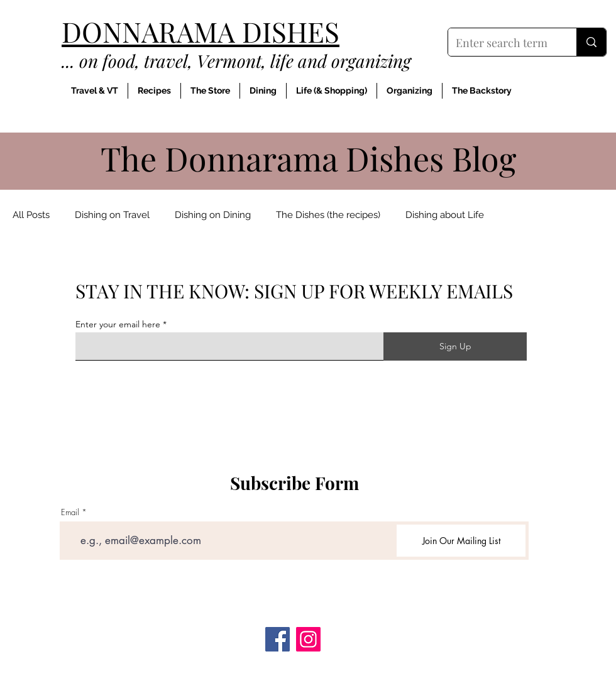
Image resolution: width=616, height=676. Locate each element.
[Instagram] (308, 639)
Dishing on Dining (213, 215)
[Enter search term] (503, 43)
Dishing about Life (445, 215)
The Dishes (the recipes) (328, 215)
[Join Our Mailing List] (461, 541)
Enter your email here (118, 324)
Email (70, 512)
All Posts (31, 215)
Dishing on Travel (112, 215)
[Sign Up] (455, 346)
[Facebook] (278, 639)
